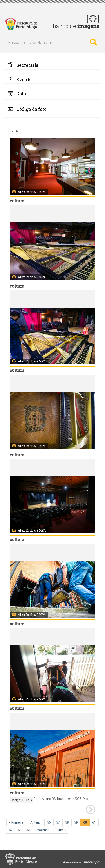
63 (21, 830)
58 (68, 822)
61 (95, 822)
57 (59, 822)
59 (77, 822)
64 (30, 830)
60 (86, 823)
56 (50, 822)
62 (12, 830)
